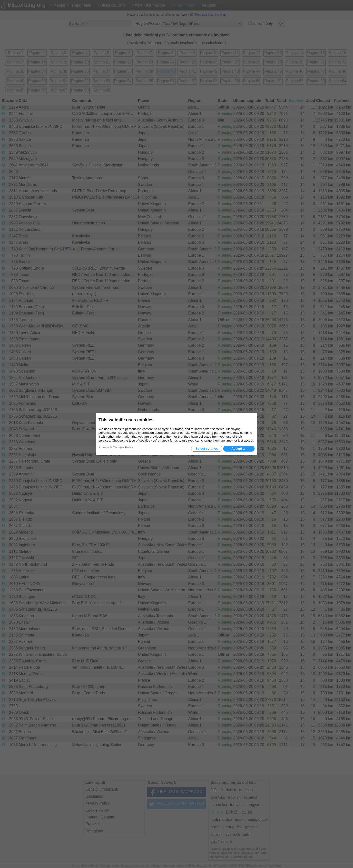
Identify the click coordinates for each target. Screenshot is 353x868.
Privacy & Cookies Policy (116, 447)
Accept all (239, 449)
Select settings (207, 449)
